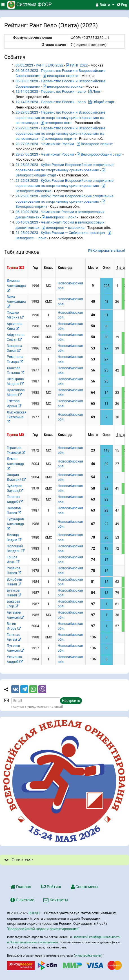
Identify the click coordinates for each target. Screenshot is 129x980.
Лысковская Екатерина (17, 417)
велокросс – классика (63, 228)
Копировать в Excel (107, 250)
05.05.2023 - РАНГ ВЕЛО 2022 (39, 65)
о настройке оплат (88, 956)
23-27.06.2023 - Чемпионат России (45, 144)
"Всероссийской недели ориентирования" (43, 929)
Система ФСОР (29, 4)
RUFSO (34, 913)
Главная (21, 887)
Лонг (94, 91)
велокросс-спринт (61, 76)
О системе (22, 900)
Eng (122, 5)
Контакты (56, 900)
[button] (105, 5)
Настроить (71, 701)
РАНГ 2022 (77, 65)
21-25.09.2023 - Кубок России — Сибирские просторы (60, 233)
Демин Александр (15, 464)
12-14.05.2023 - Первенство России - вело (51, 91)
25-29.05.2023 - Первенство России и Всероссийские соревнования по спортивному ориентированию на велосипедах (60, 118)
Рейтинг (51, 887)
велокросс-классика (63, 86)
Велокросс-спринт (95, 144)
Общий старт (101, 102)
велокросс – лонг (59, 217)
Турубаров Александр (15, 524)
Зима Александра (16, 301)
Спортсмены (85, 887)
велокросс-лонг (56, 123)
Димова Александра (16, 285)
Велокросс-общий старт (99, 154)
